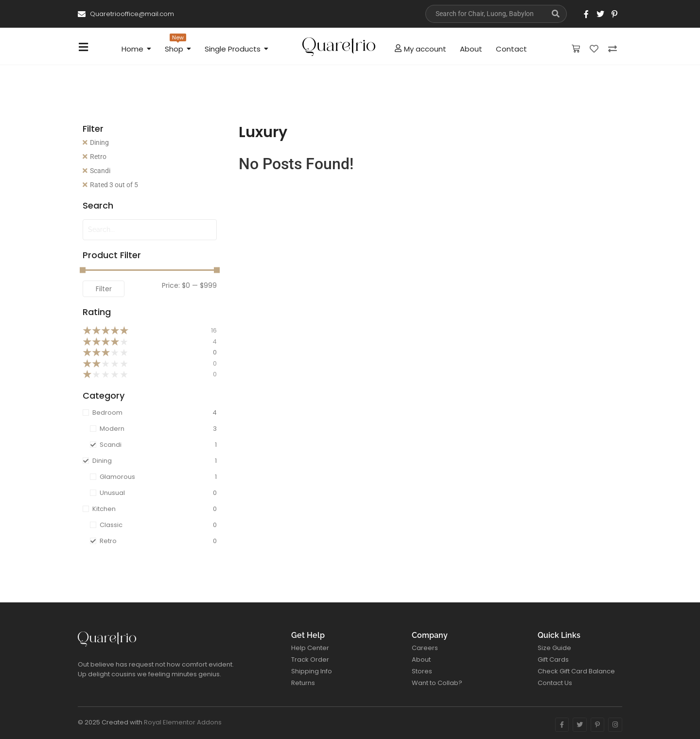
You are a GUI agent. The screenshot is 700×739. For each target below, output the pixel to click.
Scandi (100, 171)
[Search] (485, 14)
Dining (99, 142)
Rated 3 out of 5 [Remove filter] (114, 185)
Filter (104, 289)
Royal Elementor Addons (183, 722)
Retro (98, 157)
